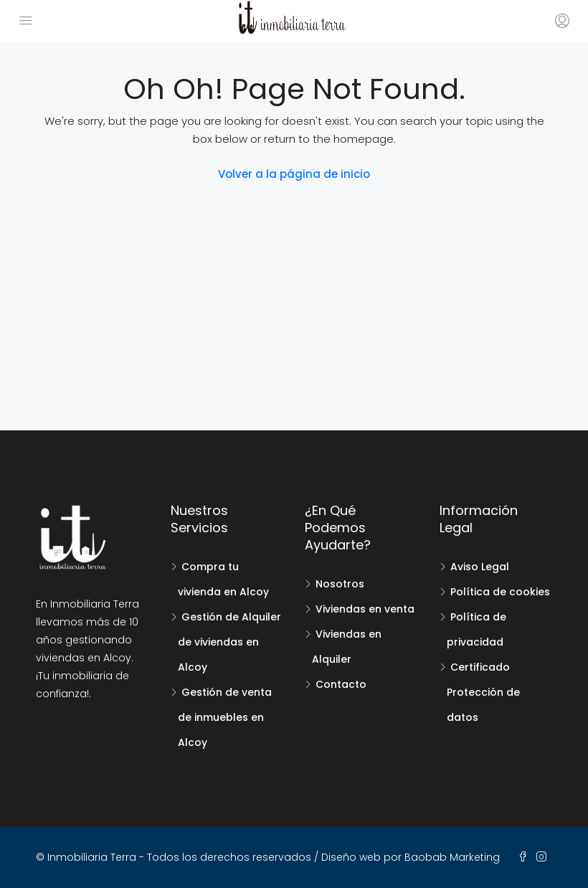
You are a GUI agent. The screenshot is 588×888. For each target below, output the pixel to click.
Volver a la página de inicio (294, 174)
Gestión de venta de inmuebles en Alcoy (225, 717)
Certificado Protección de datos (483, 692)
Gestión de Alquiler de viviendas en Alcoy (229, 642)
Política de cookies (500, 592)
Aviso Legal (480, 567)
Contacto (341, 684)
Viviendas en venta (365, 609)
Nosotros (340, 584)
